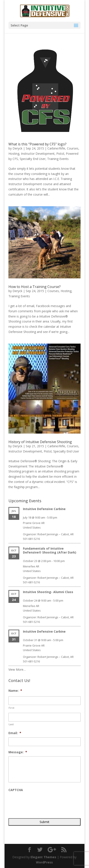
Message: (18, 752)
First (11, 708)
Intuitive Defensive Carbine (44, 509)
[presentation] (41, 803)
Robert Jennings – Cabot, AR (56, 534)
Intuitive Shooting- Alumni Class (48, 592)
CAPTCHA (16, 790)
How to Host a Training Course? (35, 287)
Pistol (60, 154)
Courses (73, 148)
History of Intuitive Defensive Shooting (40, 442)
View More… (17, 669)
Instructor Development (38, 154)
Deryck (17, 148)
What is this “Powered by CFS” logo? (37, 144)
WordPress (44, 862)
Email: (15, 733)
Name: (15, 691)
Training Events (58, 159)
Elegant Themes (43, 857)
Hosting (14, 154)
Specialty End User (33, 159)
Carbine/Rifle (56, 148)
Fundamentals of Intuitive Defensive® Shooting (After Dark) (50, 550)
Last (11, 724)
